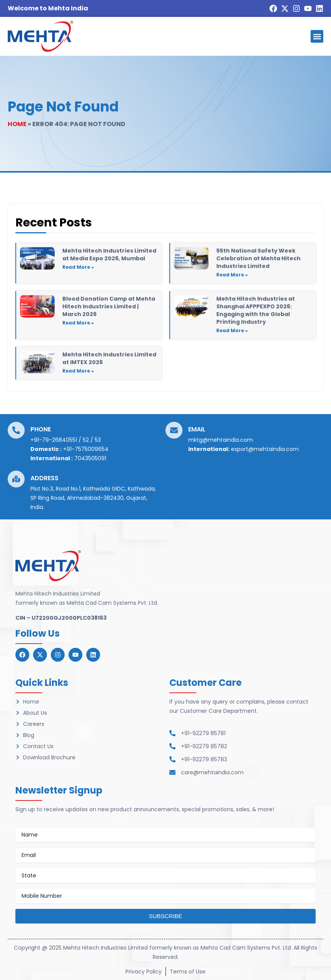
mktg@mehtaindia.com (221, 440)
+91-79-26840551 (54, 440)
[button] (317, 36)
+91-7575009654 (86, 449)
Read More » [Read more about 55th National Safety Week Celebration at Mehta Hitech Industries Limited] (232, 275)
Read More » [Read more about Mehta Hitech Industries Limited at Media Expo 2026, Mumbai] (78, 267)
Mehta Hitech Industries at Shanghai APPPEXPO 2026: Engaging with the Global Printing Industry (256, 310)
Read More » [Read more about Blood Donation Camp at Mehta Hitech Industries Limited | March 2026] (78, 323)
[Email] (174, 430)
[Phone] (16, 430)
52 (86, 440)
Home (17, 124)
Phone (41, 429)
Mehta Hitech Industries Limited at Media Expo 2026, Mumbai (109, 255)
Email (197, 429)
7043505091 (90, 458)
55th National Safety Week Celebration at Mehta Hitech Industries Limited (258, 258)
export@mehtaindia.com (265, 449)
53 (98, 440)
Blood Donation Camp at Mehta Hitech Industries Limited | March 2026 (109, 306)
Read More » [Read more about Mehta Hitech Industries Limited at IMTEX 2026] (78, 371)
